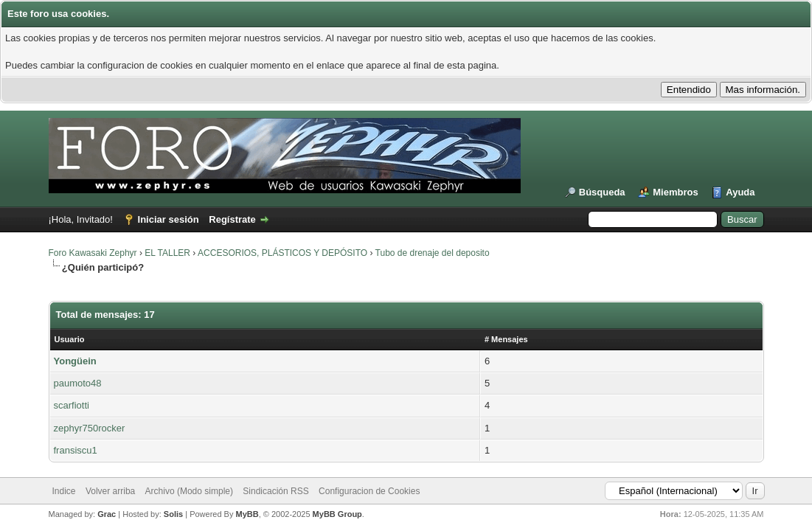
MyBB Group (337, 514)
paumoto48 (78, 383)
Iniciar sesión (169, 219)
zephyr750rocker (90, 428)
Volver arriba (110, 491)
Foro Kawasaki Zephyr (93, 253)
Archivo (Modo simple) (189, 491)
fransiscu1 (76, 450)
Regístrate (232, 219)
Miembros (675, 192)
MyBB (247, 514)
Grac (107, 514)
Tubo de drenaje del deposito (433, 253)
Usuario (70, 339)
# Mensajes (506, 339)
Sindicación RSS (275, 491)
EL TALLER (167, 253)
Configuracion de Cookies (369, 491)
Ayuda (740, 192)
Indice (64, 491)
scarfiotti (72, 405)
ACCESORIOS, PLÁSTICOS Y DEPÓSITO (282, 253)
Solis (173, 514)
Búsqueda (602, 192)
